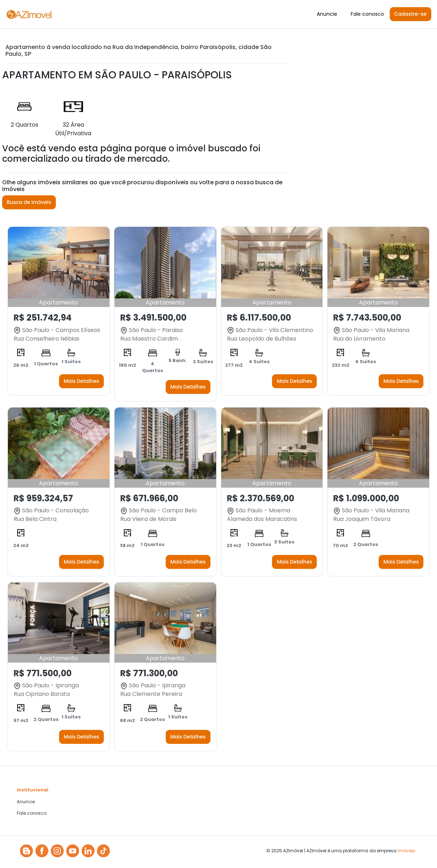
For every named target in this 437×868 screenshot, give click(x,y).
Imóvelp (406, 851)
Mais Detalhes (81, 381)
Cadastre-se (411, 14)
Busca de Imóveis (29, 202)
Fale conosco (367, 14)
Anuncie (327, 14)
